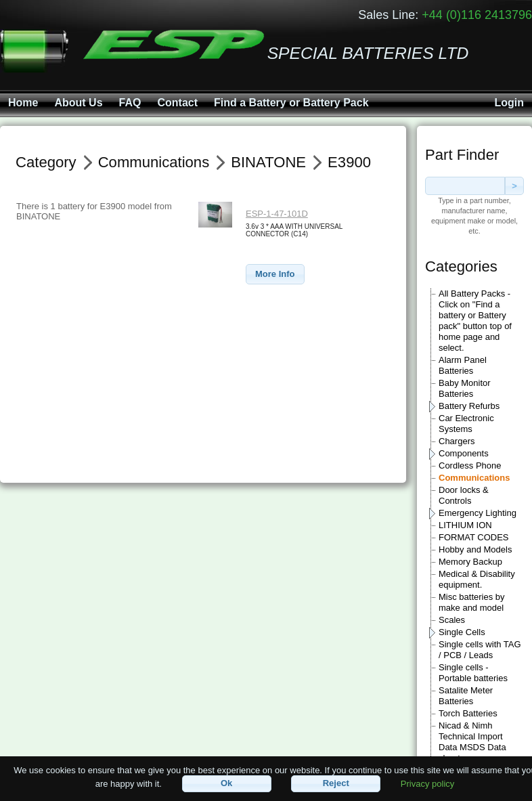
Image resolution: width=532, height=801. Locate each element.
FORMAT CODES (474, 537)
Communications (474, 478)
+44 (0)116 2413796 (477, 15)
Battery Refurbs (469, 406)
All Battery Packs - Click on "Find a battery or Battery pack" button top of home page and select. (475, 321)
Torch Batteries (468, 713)
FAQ (130, 103)
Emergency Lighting (478, 513)
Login (509, 103)
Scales (452, 620)
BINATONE (268, 162)
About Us (78, 103)
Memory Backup (470, 562)
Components (464, 453)
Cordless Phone (470, 466)
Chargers (457, 441)
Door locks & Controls (464, 495)
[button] (275, 275)
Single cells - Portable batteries (473, 673)
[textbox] (465, 186)
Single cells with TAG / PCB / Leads (480, 650)
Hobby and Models (475, 549)
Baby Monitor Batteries (465, 388)
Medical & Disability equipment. (477, 579)
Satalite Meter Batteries (466, 696)
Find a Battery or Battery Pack (291, 103)
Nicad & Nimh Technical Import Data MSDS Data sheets (472, 742)
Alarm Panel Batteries (463, 365)
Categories (461, 266)
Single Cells (462, 632)
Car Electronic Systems (466, 424)
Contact (177, 103)
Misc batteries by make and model (472, 602)
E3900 (349, 162)
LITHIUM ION (465, 525)
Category (46, 162)
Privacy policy (427, 783)
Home (23, 103)
